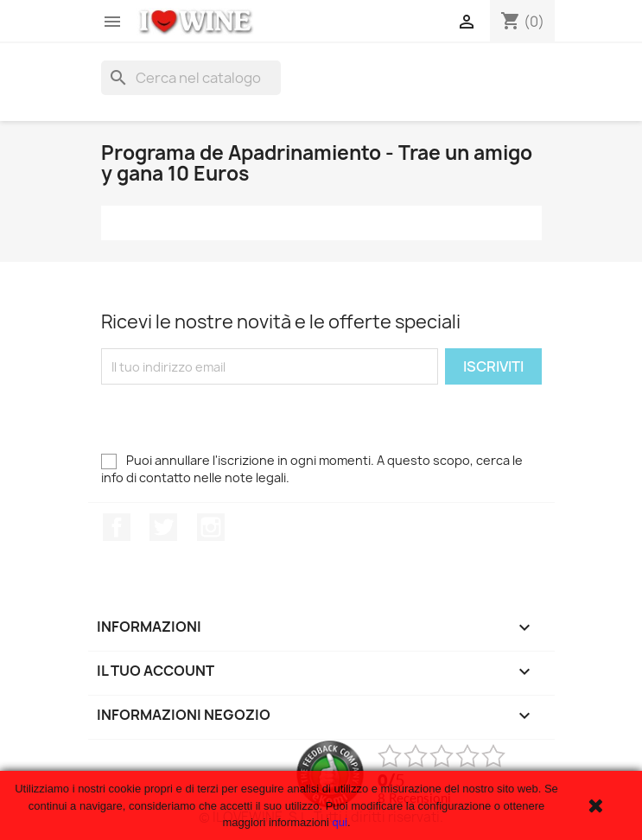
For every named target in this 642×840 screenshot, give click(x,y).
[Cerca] (191, 78)
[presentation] (232, 418)
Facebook (117, 527)
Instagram (211, 527)
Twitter (163, 527)
